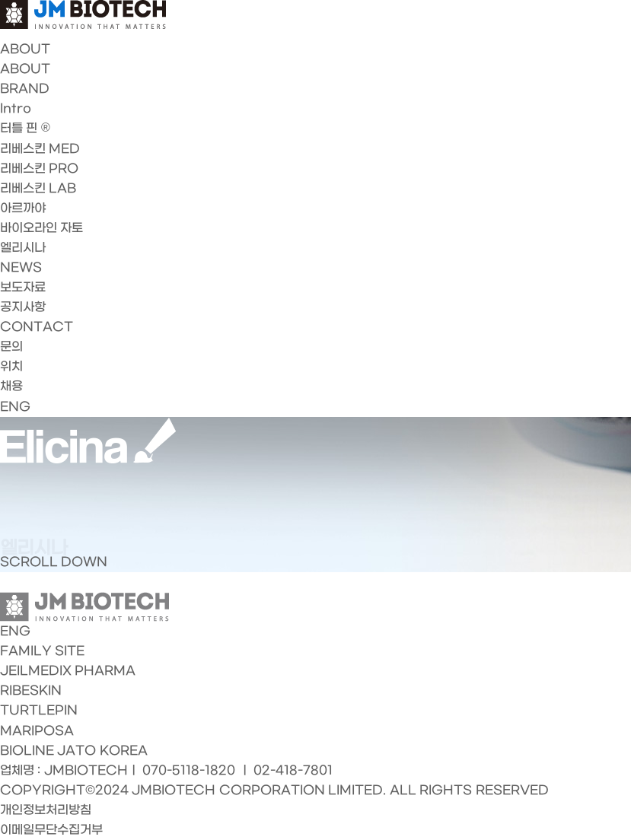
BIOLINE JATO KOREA (74, 751)
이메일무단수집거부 (51, 830)
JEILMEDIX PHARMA (68, 671)
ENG (15, 407)
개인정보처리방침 (46, 810)
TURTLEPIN (39, 710)
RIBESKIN (31, 690)
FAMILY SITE (42, 651)
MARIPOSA (37, 731)
